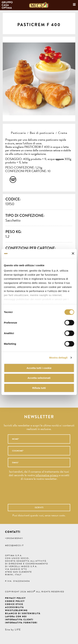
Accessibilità (14, 607)
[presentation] (34, 494)
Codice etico (14, 604)
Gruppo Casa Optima (8, 5)
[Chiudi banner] (73, 253)
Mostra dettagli (58, 358)
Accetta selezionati (39, 378)
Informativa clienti (19, 620)
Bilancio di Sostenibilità (23, 613)
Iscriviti (39, 508)
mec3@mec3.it (14, 545)
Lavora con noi (16, 617)
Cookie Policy (15, 601)
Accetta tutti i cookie (39, 368)
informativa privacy (47, 475)
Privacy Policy (15, 598)
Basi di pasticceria (42, 133)
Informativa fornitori (21, 623)
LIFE (18, 630)
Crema (63, 133)
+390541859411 (14, 538)
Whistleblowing (16, 610)
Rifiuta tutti (39, 388)
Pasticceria (18, 133)
